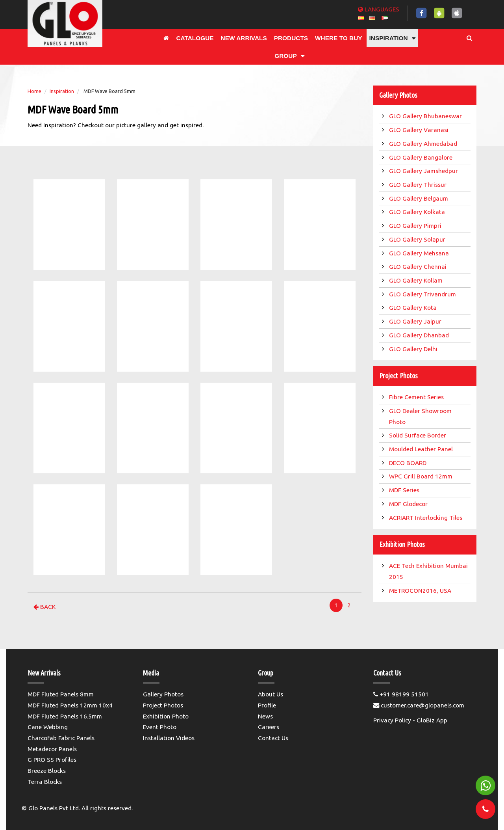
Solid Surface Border (418, 435)
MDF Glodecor (409, 504)
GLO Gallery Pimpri (416, 226)
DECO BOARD (409, 463)
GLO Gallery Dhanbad (420, 335)
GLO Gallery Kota (414, 308)
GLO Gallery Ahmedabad (424, 144)
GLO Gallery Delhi (414, 349)
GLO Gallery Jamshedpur (424, 171)
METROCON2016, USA (421, 591)
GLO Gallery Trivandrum (423, 294)
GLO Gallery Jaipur (416, 321)
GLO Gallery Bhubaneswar (426, 116)
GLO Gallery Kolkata (418, 212)
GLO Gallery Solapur (418, 239)
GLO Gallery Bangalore (422, 157)
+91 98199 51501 (401, 694)
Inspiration (62, 91)
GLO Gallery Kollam (417, 280)
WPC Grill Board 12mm (422, 476)
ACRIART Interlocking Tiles (426, 518)
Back (44, 607)
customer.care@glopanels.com (419, 705)
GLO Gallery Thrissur (419, 185)
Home (34, 91)
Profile (267, 705)
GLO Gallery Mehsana (420, 253)
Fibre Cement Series (418, 397)
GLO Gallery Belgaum (419, 198)
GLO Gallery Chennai (419, 267)
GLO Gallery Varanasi (420, 130)
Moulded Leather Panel (422, 449)
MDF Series (405, 490)
